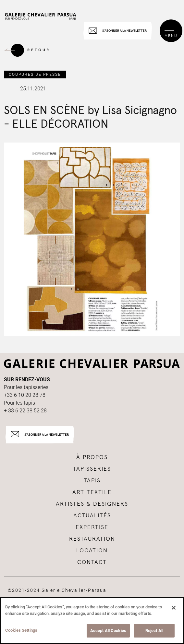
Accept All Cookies (108, 631)
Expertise (92, 527)
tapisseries (92, 469)
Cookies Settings (21, 630)
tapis (92, 481)
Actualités (92, 516)
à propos (92, 457)
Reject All (154, 631)
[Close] (174, 608)
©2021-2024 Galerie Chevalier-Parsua (57, 590)
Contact (92, 562)
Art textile (92, 492)
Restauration (92, 539)
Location (92, 551)
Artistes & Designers (92, 504)
